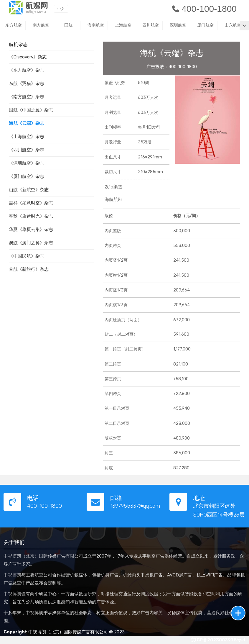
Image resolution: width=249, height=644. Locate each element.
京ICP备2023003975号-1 (218, 640)
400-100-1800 (204, 9)
